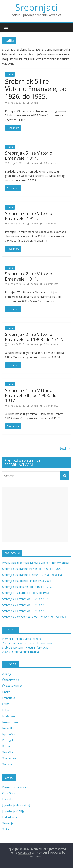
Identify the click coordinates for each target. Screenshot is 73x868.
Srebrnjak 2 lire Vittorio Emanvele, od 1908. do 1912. (34, 337)
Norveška (8, 728)
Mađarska (8, 716)
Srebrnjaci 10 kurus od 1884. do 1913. (26, 593)
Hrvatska (8, 799)
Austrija (7, 674)
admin (34, 103)
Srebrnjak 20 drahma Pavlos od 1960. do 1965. (32, 569)
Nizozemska (10, 722)
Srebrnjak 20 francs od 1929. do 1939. (26, 605)
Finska (6, 692)
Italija (10, 74)
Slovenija (8, 823)
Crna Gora (9, 793)
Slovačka (8, 752)
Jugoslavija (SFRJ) (13, 811)
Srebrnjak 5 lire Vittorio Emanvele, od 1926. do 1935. (36, 89)
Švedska (7, 764)
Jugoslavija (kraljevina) (16, 805)
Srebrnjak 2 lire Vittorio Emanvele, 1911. (29, 276)
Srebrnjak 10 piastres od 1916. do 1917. (27, 587)
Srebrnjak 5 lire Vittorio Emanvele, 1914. (29, 155)
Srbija (6, 829)
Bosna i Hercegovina (15, 787)
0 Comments (49, 163)
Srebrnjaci (37, 7)
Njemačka (9, 734)
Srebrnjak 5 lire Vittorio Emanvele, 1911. (29, 216)
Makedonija (10, 817)
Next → (65, 448)
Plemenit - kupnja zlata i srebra (22, 639)
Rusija (6, 746)
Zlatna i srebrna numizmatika (20, 652)
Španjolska (9, 758)
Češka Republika (12, 686)
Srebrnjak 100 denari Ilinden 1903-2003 (27, 581)
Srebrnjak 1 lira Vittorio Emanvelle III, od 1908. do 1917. (31, 395)
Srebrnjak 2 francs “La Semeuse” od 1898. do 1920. (34, 617)
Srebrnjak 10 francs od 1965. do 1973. (26, 599)
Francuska (9, 698)
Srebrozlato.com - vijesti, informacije (25, 647)
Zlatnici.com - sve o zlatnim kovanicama (27, 643)
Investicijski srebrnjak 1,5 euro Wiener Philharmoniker (36, 563)
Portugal (7, 740)
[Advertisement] (35, 514)
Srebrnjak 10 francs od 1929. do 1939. (26, 611)
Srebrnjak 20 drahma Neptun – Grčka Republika (32, 575)
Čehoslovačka (11, 680)
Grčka (6, 704)
